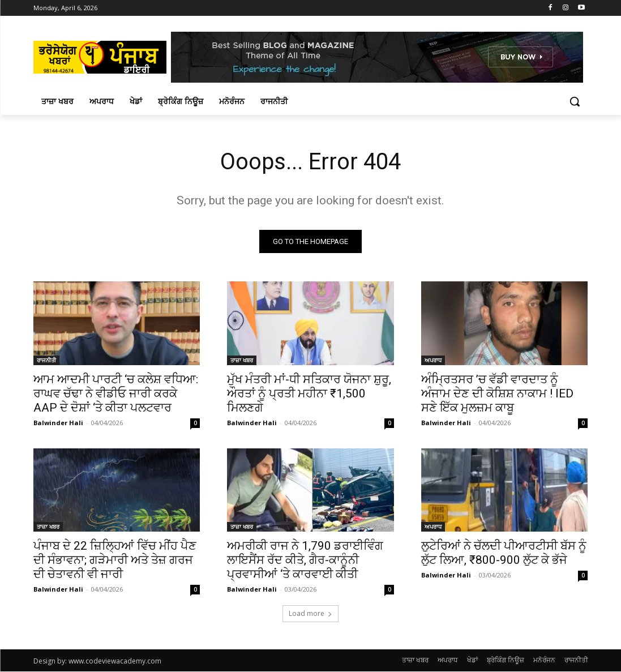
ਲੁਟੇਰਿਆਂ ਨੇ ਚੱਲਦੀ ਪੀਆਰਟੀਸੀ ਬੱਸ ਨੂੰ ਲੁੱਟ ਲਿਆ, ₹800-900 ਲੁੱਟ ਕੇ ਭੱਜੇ (504, 553)
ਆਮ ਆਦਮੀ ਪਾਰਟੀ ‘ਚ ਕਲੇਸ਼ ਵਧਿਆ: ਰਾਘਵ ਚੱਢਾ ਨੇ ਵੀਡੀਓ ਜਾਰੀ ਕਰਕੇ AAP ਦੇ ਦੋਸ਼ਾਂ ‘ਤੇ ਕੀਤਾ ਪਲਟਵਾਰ (116, 393)
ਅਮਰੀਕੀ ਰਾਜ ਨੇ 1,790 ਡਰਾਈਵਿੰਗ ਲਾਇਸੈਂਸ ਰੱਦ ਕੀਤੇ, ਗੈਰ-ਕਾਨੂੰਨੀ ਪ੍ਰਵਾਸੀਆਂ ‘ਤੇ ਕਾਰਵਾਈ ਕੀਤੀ (305, 560)
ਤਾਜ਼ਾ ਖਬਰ (242, 359)
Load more (310, 614)
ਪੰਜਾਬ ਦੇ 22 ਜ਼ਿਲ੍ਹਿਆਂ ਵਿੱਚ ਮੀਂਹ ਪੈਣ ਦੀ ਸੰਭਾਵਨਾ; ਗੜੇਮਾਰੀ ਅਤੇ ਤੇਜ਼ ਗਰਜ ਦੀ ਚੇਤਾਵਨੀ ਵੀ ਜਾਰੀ (115, 560)
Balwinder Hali (58, 422)
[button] (575, 101)
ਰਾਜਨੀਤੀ (46, 359)
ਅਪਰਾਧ (433, 359)
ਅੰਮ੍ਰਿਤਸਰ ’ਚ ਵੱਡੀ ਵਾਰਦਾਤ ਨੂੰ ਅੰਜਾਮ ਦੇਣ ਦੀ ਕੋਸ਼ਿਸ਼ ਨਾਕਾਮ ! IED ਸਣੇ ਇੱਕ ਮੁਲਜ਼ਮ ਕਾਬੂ (497, 393)
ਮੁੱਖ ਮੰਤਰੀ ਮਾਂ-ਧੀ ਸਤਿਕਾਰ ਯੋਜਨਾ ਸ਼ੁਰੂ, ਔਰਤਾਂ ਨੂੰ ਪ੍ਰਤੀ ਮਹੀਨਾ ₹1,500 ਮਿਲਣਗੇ (309, 393)
